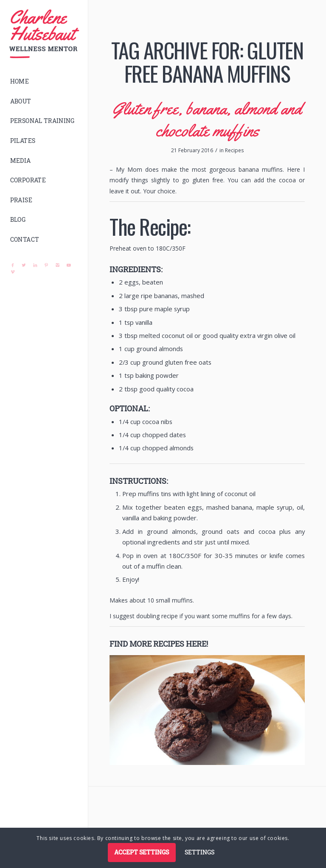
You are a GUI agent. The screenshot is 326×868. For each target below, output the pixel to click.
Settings (200, 852)
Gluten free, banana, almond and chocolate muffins (207, 119)
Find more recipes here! (159, 644)
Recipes (234, 150)
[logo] (44, 34)
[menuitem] (44, 82)
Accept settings (142, 852)
